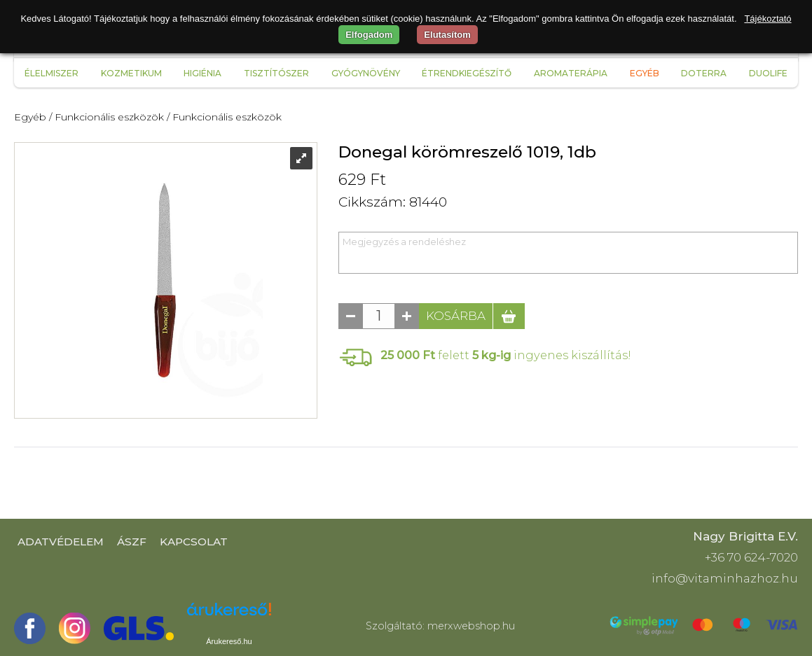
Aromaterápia (571, 73)
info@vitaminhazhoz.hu (725, 578)
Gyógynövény (366, 73)
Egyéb (645, 73)
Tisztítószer (276, 73)
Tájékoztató (768, 19)
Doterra (704, 73)
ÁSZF (132, 542)
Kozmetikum (131, 73)
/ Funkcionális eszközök (106, 117)
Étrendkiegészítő (467, 73)
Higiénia (202, 73)
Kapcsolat (194, 542)
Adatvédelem (61, 542)
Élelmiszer (51, 73)
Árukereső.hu (229, 641)
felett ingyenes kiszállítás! (506, 355)
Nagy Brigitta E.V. (745, 536)
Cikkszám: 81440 (393, 202)
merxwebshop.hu (471, 626)
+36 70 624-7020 (751, 557)
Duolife (768, 73)
